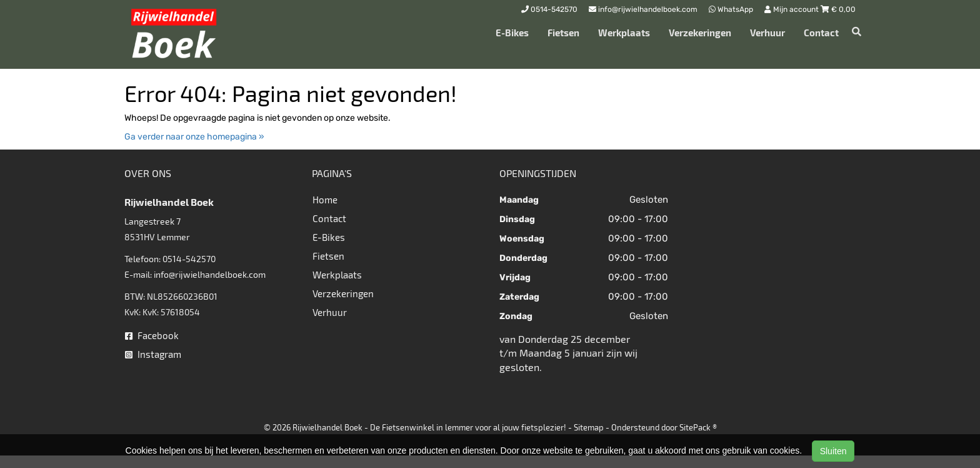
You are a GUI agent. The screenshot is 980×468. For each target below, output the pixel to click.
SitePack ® (698, 427)
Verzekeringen (700, 33)
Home (325, 200)
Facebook (152, 335)
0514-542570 (189, 259)
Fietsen (563, 33)
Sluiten (833, 451)
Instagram (153, 354)
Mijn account (792, 9)
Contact (821, 33)
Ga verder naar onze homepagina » (194, 137)
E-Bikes (512, 33)
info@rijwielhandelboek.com (210, 274)
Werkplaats (624, 33)
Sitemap (589, 427)
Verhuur (767, 33)
